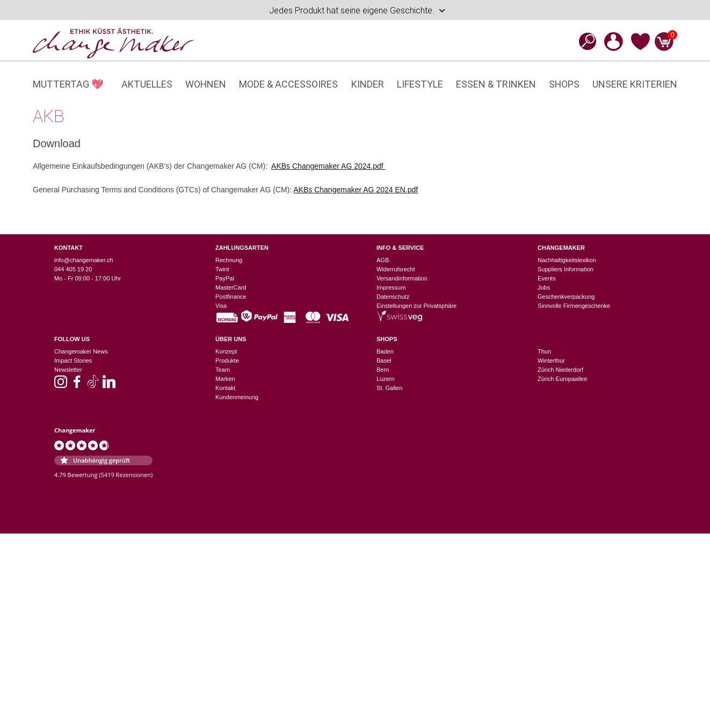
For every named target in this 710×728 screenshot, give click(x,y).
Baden (385, 351)
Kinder (368, 84)
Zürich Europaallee (562, 379)
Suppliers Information (566, 269)
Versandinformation (402, 278)
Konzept (226, 351)
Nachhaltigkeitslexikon (567, 260)
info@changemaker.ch (84, 260)
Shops (564, 84)
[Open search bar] (584, 41)
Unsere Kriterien (635, 84)
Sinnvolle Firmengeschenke (574, 306)
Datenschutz (393, 297)
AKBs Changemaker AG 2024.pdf (328, 166)
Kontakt (225, 388)
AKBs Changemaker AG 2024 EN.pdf (356, 190)
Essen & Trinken (496, 84)
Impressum (391, 287)
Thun (544, 351)
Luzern (386, 379)
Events (547, 278)
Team (223, 370)
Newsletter (68, 370)
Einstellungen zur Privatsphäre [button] (416, 306)
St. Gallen (389, 388)
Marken (225, 379)
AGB (383, 260)
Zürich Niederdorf (560, 370)
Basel (384, 361)
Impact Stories (73, 361)
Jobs (544, 287)
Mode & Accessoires (288, 84)
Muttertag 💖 (68, 84)
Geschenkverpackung (566, 297)
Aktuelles (147, 84)
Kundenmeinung (237, 397)
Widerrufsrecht (396, 269)
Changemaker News (81, 351)
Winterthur (551, 361)
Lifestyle (420, 84)
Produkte (227, 361)
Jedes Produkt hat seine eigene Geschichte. (358, 11)
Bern (383, 370)
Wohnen (206, 84)
